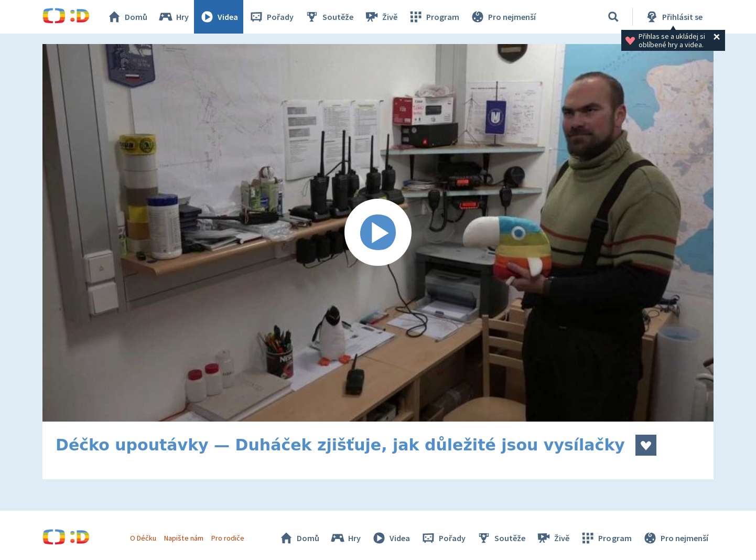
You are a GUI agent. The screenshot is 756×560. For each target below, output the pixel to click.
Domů (127, 17)
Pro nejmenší (503, 17)
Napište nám (183, 538)
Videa (219, 17)
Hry (173, 17)
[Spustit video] (378, 233)
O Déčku (143, 538)
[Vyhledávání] (613, 17)
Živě (381, 17)
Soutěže (329, 17)
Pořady (271, 17)
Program (434, 17)
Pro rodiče (228, 538)
